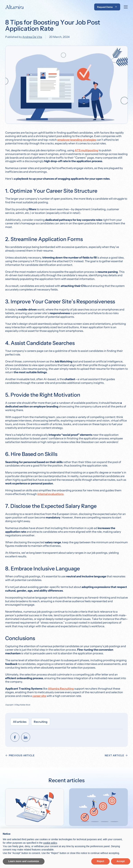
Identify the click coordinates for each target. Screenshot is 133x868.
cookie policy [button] (50, 843)
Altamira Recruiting (61, 689)
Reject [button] (100, 861)
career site (39, 696)
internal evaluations (50, 494)
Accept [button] (121, 861)
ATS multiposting (87, 150)
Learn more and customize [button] (24, 861)
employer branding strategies (77, 140)
